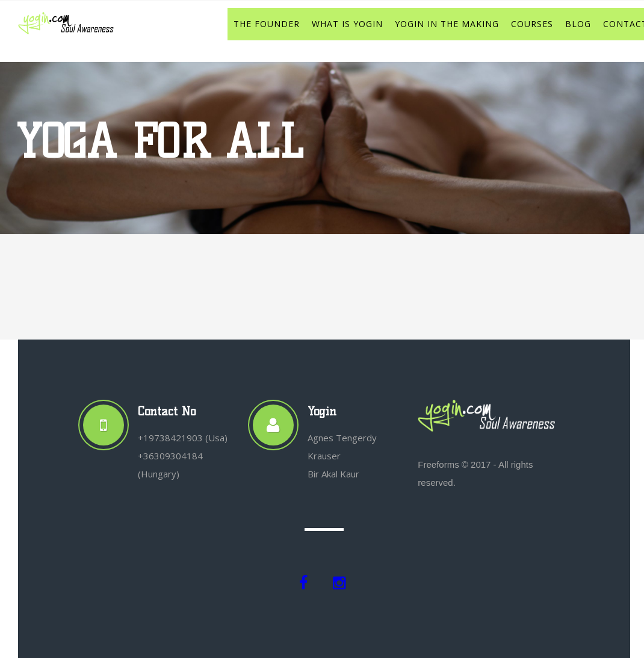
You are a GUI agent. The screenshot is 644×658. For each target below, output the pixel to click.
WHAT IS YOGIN (347, 24)
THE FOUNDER (267, 24)
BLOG (578, 24)
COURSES (532, 24)
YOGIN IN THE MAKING (447, 24)
